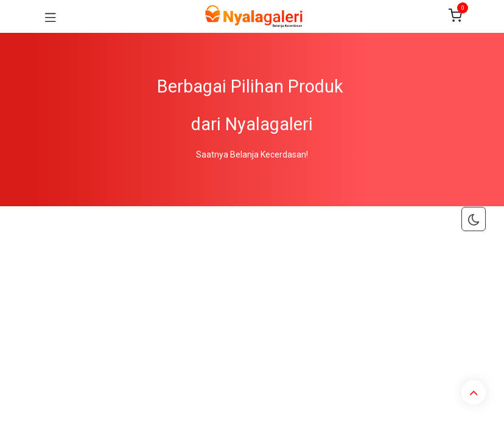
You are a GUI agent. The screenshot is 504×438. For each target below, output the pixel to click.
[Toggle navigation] (51, 16)
